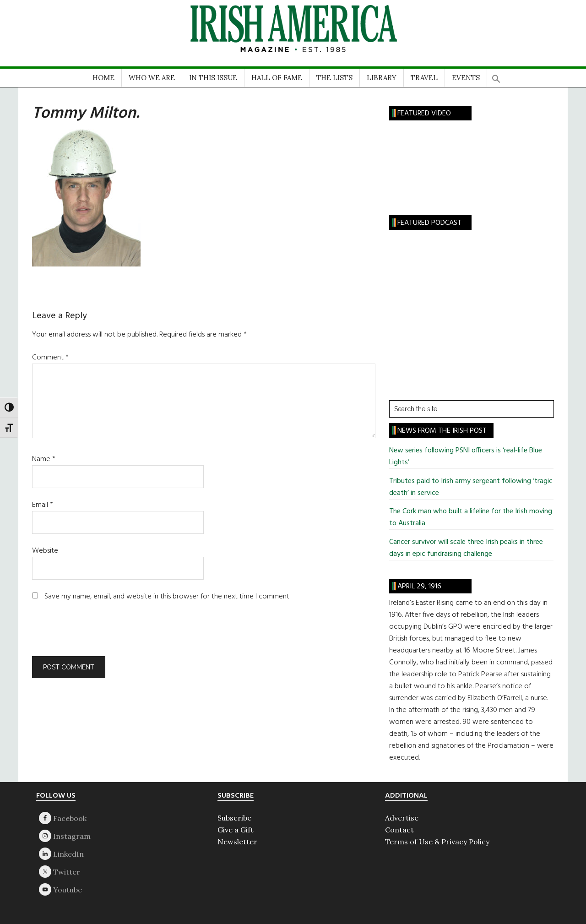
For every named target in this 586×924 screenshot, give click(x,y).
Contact (399, 830)
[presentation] (94, 634)
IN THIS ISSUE (213, 78)
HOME (103, 78)
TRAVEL (424, 78)
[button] (496, 76)
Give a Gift (236, 830)
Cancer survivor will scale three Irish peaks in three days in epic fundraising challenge (466, 548)
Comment (50, 358)
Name (44, 459)
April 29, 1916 (419, 587)
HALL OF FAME (277, 78)
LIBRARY (382, 78)
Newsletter (237, 842)
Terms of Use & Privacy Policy (437, 842)
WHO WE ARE (152, 78)
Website (45, 551)
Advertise (402, 818)
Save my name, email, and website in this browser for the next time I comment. (167, 597)
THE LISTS (334, 78)
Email (43, 505)
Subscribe (234, 818)
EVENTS (466, 78)
